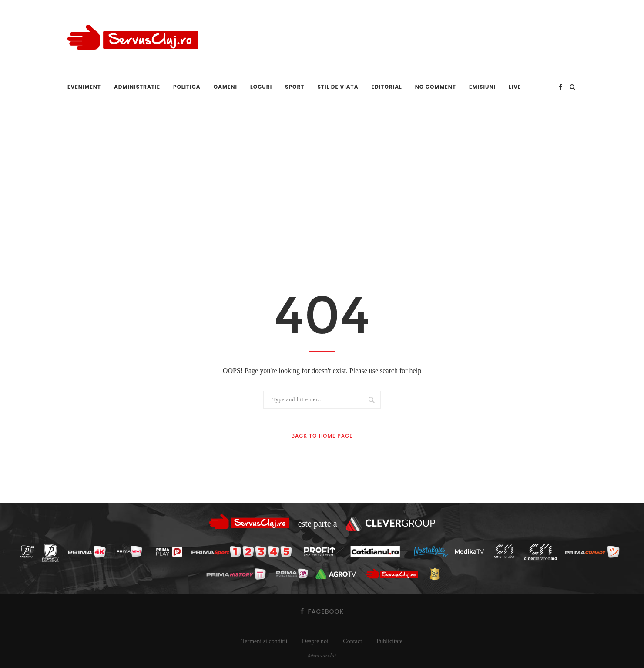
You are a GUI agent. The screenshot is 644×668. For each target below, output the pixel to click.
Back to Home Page (322, 436)
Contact (352, 641)
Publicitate (389, 641)
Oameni (225, 87)
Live (515, 87)
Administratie (137, 87)
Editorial (387, 87)
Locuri (261, 87)
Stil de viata (338, 87)
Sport (295, 87)
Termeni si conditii (265, 641)
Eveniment (84, 87)
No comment (436, 87)
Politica (187, 87)
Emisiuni (482, 87)
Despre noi (315, 641)
